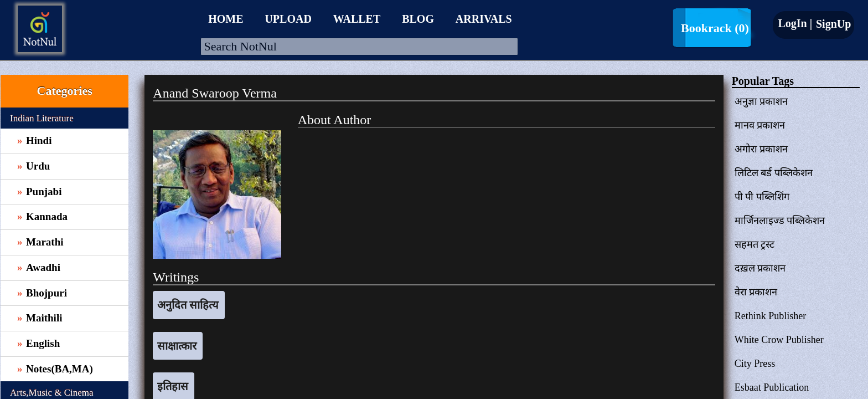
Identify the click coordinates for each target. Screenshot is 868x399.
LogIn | (795, 23)
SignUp (832, 24)
